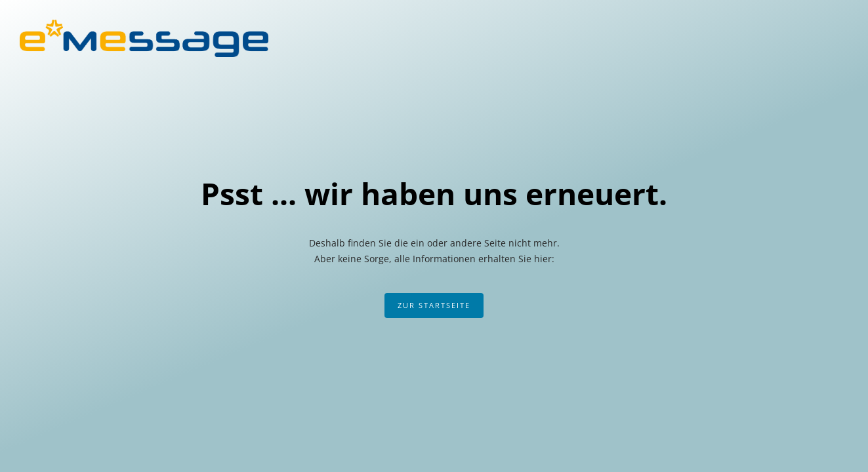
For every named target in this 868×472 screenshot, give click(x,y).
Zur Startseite (434, 305)
